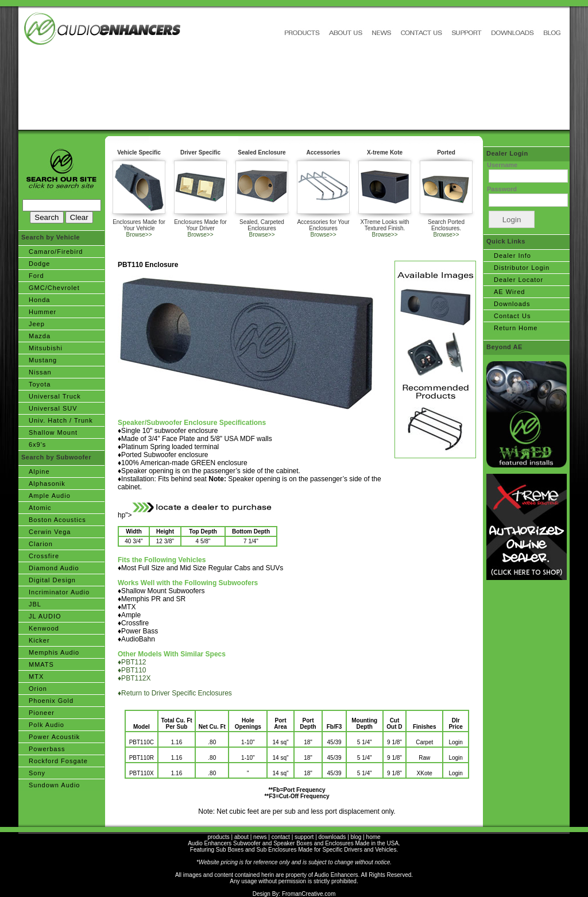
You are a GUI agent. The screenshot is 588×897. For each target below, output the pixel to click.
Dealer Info (512, 256)
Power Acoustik (54, 737)
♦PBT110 (132, 670)
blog (356, 837)
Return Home (516, 328)
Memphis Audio (54, 652)
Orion (38, 689)
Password (502, 189)
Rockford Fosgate (58, 761)
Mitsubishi (46, 348)
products (218, 837)
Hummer (42, 312)
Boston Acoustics (57, 520)
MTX (36, 676)
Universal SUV (53, 408)
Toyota (40, 384)
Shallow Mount (53, 432)
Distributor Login (522, 268)
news (260, 837)
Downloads (512, 304)
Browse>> (139, 235)
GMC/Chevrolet (54, 288)
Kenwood (44, 628)
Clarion (41, 544)
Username (502, 165)
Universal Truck (55, 396)
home (374, 837)
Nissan (40, 372)
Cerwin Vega (50, 532)
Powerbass (47, 749)
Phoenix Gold (51, 701)
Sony (37, 773)
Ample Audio (50, 496)
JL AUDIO (45, 616)
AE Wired (509, 292)
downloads (332, 837)
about (241, 837)
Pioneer (42, 713)
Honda (39, 300)
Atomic (40, 508)
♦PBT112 (132, 662)
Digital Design (52, 580)
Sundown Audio (54, 785)
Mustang (43, 360)
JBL (35, 604)
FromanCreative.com (309, 894)
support (304, 837)
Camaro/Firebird (56, 252)
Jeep (37, 324)
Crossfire (44, 556)
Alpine (39, 471)
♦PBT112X (134, 678)
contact (281, 837)
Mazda (40, 336)
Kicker (39, 640)
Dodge (39, 264)
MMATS (41, 664)
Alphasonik (47, 484)
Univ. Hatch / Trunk (61, 420)
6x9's (37, 444)
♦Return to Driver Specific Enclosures (175, 693)
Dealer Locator (519, 280)
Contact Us (512, 316)
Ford (36, 276)
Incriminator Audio (59, 592)
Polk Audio (47, 725)
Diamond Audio (54, 568)
